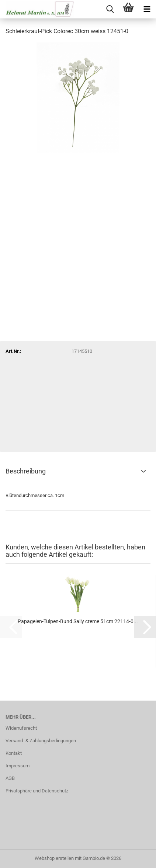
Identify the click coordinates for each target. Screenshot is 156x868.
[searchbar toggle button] (110, 9)
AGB (10, 778)
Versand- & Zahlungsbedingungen (41, 741)
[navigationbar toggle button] (147, 9)
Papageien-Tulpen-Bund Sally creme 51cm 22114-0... (78, 621)
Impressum (18, 766)
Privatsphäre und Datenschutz (37, 791)
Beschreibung (26, 471)
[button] (145, 627)
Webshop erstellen (54, 858)
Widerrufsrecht (21, 728)
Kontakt (14, 753)
